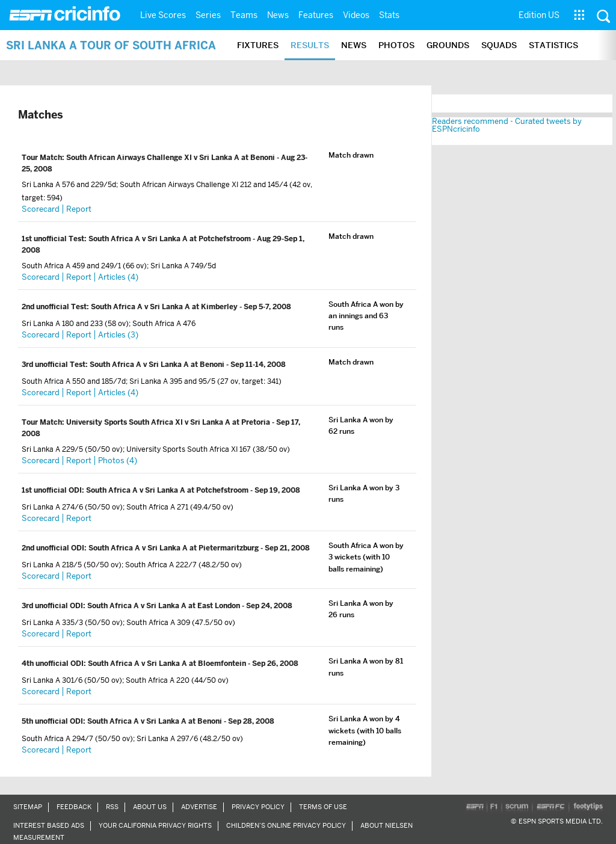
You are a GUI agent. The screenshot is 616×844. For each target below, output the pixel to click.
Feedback (74, 807)
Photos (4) (118, 461)
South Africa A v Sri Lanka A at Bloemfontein (168, 664)
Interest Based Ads (49, 825)
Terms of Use (323, 807)
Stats (389, 15)
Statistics (553, 45)
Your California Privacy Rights (155, 825)
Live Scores (163, 15)
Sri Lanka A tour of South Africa (111, 45)
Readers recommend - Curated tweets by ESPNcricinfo (507, 125)
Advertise (199, 807)
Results (310, 45)
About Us (150, 807)
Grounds (448, 45)
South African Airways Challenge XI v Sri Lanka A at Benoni (171, 158)
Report (79, 209)
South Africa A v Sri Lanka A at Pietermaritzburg (174, 548)
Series (208, 15)
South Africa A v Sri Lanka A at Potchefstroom (171, 239)
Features (316, 15)
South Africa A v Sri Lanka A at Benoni (158, 365)
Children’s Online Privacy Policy (286, 825)
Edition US (539, 15)
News (278, 15)
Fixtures (258, 45)
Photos (396, 45)
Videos (356, 15)
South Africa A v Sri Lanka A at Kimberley (165, 307)
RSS (112, 807)
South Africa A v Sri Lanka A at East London (165, 606)
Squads (499, 45)
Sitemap (28, 807)
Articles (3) (118, 335)
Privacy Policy (258, 807)
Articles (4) (118, 277)
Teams (244, 15)
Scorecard (41, 209)
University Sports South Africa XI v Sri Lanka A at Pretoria (169, 422)
